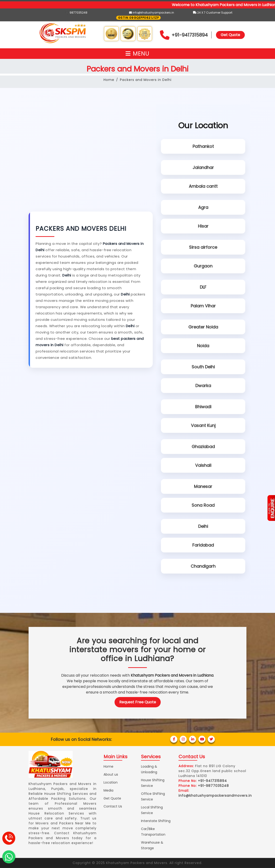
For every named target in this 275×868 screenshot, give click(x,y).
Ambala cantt (203, 187)
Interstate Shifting (156, 821)
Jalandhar (203, 167)
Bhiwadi (203, 406)
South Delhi (203, 366)
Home (109, 80)
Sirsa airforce (203, 246)
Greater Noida (203, 326)
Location (111, 782)
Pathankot (203, 147)
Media (108, 790)
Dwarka (203, 386)
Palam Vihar (203, 306)
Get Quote (230, 35)
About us (111, 774)
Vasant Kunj (203, 426)
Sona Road (203, 506)
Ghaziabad (203, 446)
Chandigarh (203, 565)
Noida (203, 346)
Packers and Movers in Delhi (146, 80)
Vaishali (203, 466)
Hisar (203, 226)
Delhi (203, 525)
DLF (203, 286)
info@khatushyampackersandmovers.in (215, 796)
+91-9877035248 (213, 786)
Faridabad (203, 545)
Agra (203, 207)
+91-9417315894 (190, 35)
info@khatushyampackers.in (152, 13)
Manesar (203, 486)
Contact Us (113, 806)
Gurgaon (203, 266)
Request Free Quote (138, 702)
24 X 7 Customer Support (213, 13)
